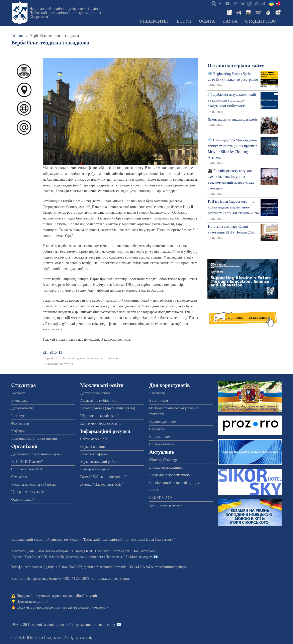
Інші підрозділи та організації (34, 438)
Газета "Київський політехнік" (103, 477)
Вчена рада (20, 400)
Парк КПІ (50, 358)
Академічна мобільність (99, 400)
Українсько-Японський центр (34, 484)
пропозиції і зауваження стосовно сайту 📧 (88, 625)
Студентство (261, 21)
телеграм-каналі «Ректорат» (87, 607)
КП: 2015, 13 (53, 352)
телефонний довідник (172, 567)
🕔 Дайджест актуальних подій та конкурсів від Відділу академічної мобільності (232, 100)
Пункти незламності (32, 602)
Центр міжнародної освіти (100, 423)
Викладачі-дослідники (166, 467)
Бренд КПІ (84, 551)
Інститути (19, 416)
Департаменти (22, 408)
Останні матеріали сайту (236, 66)
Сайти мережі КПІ (94, 439)
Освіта (207, 21)
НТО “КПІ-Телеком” (27, 462)
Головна (17, 36)
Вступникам (159, 400)
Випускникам (160, 437)
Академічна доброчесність (170, 475)
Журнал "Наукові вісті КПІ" (102, 484)
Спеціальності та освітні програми (176, 483)
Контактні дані (23, 551)
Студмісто (19, 477)
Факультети (20, 423)
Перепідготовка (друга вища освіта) (108, 408)
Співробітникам (162, 444)
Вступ (184, 21)
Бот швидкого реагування (111, 579)
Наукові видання (93, 447)
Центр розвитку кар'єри (29, 492)
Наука (230, 21)
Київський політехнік (58, 364)
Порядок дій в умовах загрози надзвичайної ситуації (57, 596)
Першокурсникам (163, 422)
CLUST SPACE (161, 498)
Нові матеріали (144, 551)
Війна (154, 490)
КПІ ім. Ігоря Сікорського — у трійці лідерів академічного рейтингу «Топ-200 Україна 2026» (234, 207)
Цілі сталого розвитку (166, 505)
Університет (154, 21)
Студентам (158, 429)
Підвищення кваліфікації (99, 416)
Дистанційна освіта (95, 393)
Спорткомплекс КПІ (27, 469)
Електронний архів (95, 469)
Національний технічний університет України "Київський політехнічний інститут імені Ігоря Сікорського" (65, 13)
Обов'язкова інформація (55, 551)
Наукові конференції (96, 454)
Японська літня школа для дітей (232, 119)
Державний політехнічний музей (36, 454)
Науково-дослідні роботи (99, 462)
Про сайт (102, 551)
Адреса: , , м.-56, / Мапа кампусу (81, 557)
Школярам (157, 393)
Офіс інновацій (23, 499)
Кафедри (18, 431)
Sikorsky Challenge (164, 460)
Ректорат (18, 393)
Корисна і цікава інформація (82, 358)
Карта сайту (121, 551)
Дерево (113, 358)
